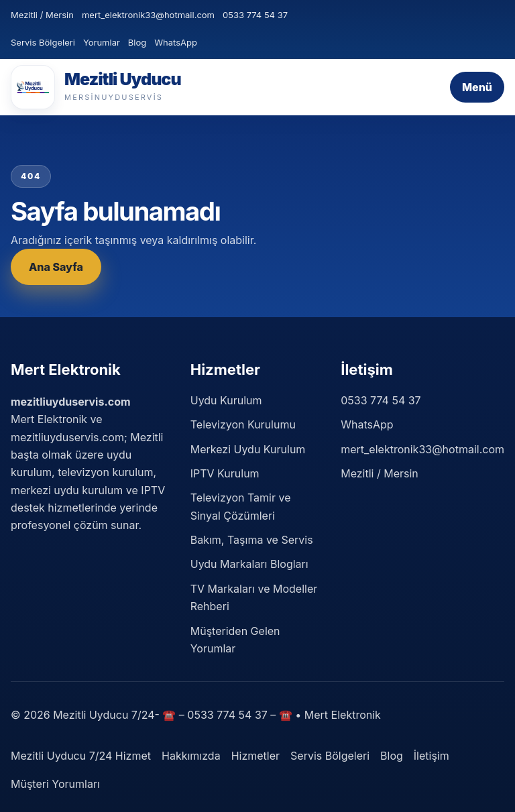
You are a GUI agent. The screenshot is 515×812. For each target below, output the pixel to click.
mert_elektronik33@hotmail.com (148, 15)
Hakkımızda (191, 756)
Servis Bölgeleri (43, 42)
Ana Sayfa (56, 267)
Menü (477, 87)
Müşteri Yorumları (55, 784)
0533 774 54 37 (255, 15)
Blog (137, 42)
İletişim (432, 756)
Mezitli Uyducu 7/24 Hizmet (81, 756)
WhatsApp (176, 42)
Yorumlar (102, 42)
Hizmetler (255, 756)
